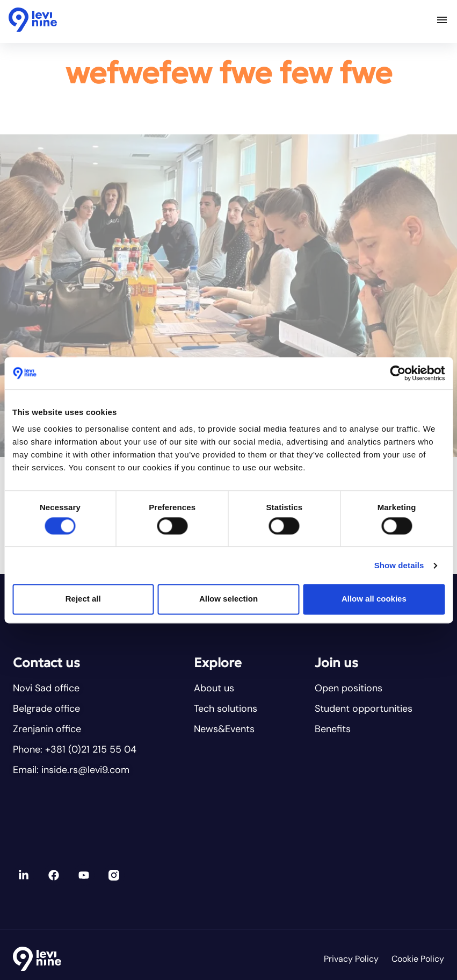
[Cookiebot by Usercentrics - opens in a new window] (398, 373)
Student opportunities (364, 709)
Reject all (83, 599)
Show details (399, 565)
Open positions (349, 688)
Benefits (333, 729)
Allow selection (228, 599)
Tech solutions (226, 709)
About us (214, 688)
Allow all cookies (374, 599)
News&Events (224, 729)
